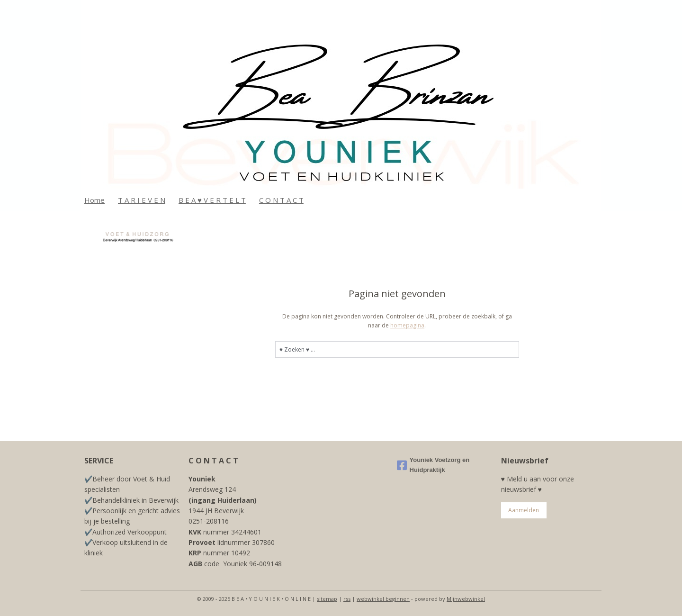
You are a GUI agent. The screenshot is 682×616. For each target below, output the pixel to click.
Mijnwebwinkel (466, 599)
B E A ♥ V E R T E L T (212, 200)
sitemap (327, 599)
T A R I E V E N (142, 200)
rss (347, 599)
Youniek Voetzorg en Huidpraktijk (433, 465)
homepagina (407, 325)
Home (94, 200)
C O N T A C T (281, 200)
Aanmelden (524, 510)
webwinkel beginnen (383, 599)
